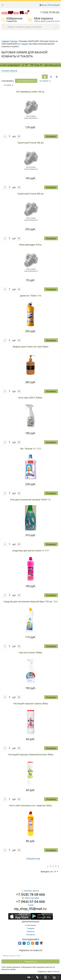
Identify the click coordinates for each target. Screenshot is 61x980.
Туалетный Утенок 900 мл (30, 194)
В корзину (51, 136)
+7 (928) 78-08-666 (50, 12)
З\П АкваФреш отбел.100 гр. (30, 92)
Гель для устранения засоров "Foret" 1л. (30, 500)
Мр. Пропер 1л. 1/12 (31, 449)
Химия (25, 44)
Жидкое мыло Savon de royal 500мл (30, 347)
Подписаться (31, 961)
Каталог (14, 41)
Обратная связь (31, 898)
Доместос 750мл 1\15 (31, 296)
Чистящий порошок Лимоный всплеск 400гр (31, 754)
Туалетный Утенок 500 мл (30, 143)
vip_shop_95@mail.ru (30, 909)
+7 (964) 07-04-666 (31, 901)
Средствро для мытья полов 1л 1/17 (30, 551)
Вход (44, 5)
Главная (5, 41)
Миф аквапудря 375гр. (30, 245)
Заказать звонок (30, 891)
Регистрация (54, 5)
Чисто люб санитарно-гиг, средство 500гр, (31, 805)
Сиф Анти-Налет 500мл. (31, 653)
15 (56, 872)
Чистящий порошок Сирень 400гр (31, 704)
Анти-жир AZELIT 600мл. (30, 398)
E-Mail (31, 905)
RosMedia (56, 971)
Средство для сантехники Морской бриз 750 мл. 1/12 (30, 602)
